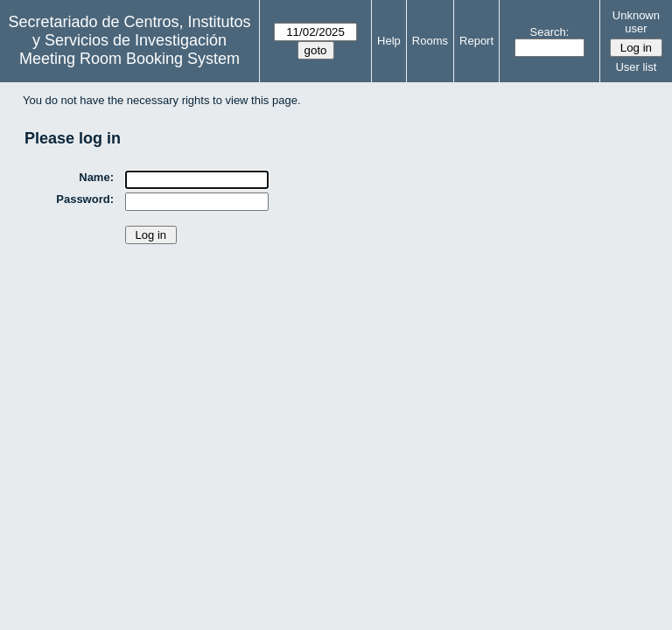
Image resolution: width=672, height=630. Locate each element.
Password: (85, 199)
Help (389, 41)
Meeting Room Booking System (129, 59)
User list (636, 67)
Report (476, 41)
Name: (96, 177)
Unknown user (636, 22)
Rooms (430, 41)
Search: (550, 32)
